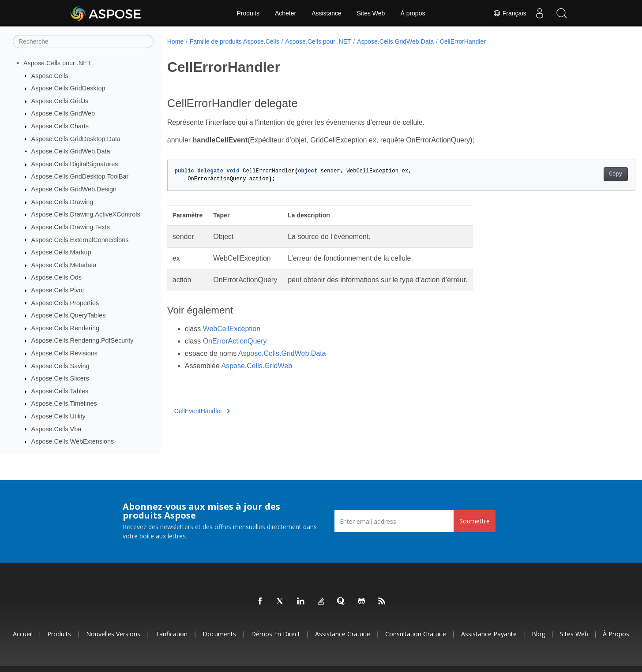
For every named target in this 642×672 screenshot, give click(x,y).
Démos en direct (276, 634)
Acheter (285, 13)
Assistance (327, 13)
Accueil (23, 634)
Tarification (171, 634)
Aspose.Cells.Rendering (65, 328)
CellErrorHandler (463, 41)
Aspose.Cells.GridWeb (63, 113)
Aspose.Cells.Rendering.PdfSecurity (83, 340)
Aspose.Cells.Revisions (64, 353)
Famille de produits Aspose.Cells (235, 41)
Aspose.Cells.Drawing (62, 202)
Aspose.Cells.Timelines (64, 403)
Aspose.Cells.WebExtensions (73, 441)
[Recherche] (83, 41)
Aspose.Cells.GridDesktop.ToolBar (80, 176)
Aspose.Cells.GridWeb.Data (71, 151)
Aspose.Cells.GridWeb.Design (74, 189)
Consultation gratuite (416, 634)
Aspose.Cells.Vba (56, 429)
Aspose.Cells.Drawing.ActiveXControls (86, 214)
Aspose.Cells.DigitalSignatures (75, 164)
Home (175, 41)
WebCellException (232, 329)
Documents (219, 634)
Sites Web (371, 13)
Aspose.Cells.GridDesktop (68, 88)
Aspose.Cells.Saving (60, 366)
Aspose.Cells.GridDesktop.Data (76, 139)
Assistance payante (489, 634)
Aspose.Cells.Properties (65, 303)
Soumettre (475, 521)
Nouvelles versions (113, 634)
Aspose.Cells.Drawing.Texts (71, 227)
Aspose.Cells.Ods (56, 277)
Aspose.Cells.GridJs (60, 101)
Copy (583, 174)
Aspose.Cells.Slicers (60, 378)
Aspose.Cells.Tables (60, 391)
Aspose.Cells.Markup (61, 252)
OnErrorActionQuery (235, 341)
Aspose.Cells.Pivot (58, 290)
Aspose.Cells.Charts (60, 126)
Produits (248, 13)
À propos (413, 13)
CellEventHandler (202, 411)
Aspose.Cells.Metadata (64, 265)
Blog (538, 634)
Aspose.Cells (50, 76)
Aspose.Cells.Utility (58, 416)
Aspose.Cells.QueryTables (69, 315)
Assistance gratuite (343, 634)
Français (510, 13)
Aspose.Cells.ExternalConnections (80, 240)
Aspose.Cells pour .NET (57, 63)
